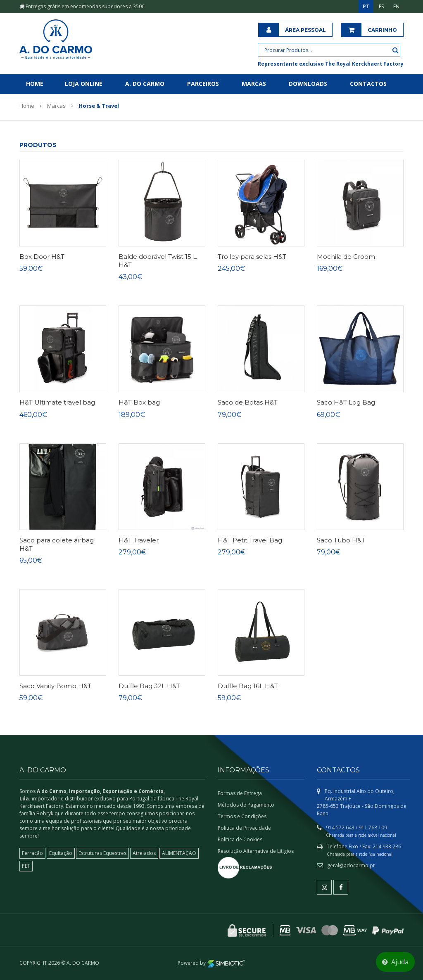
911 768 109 (373, 827)
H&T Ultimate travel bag (57, 402)
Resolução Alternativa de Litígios (256, 851)
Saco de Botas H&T (248, 402)
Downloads (308, 84)
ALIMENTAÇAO (179, 853)
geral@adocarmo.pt (351, 865)
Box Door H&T (42, 257)
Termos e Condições (242, 816)
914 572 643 (340, 827)
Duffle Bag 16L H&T (248, 686)
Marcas (254, 84)
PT (366, 6)
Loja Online (84, 84)
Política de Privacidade (244, 828)
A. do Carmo (145, 84)
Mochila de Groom (346, 257)
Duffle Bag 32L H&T (149, 686)
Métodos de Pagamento (246, 805)
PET (26, 866)
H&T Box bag (139, 402)
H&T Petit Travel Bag (250, 540)
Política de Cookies (240, 839)
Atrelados (144, 853)
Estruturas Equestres (102, 853)
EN (396, 6)
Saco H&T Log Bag (346, 402)
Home (35, 84)
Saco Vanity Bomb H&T (55, 686)
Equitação (61, 853)
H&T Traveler (139, 540)
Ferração (32, 853)
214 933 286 (387, 846)
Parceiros (203, 84)
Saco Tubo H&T (341, 540)
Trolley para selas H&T (252, 257)
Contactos (368, 84)
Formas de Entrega (240, 793)
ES (381, 6)
